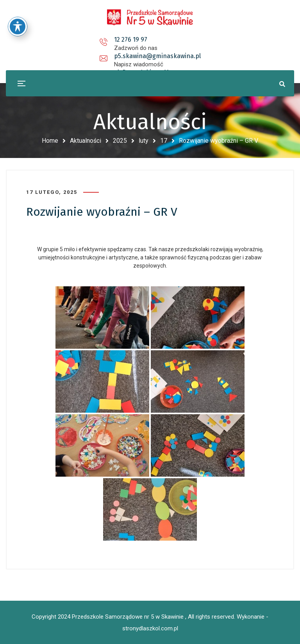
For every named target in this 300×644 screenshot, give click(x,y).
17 (164, 141)
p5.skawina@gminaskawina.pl (152, 40)
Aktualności (86, 141)
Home (50, 141)
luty (144, 141)
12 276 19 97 (58, 40)
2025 (120, 141)
